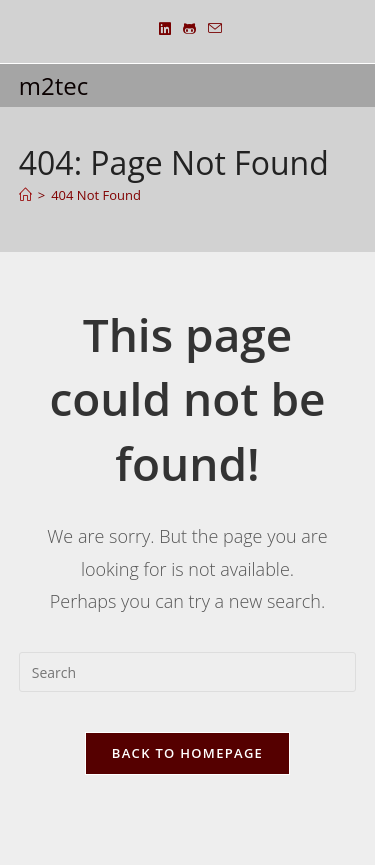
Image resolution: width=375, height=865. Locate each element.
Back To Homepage (187, 753)
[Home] (25, 195)
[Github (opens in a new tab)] (189, 29)
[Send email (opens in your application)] (212, 29)
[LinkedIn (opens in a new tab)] (165, 29)
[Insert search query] (188, 672)
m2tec (53, 85)
